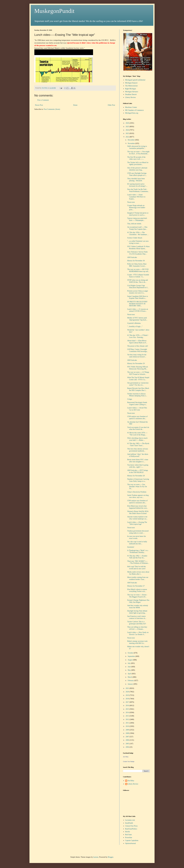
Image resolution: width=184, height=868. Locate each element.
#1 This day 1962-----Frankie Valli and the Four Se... (137, 557)
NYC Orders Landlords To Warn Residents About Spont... (138, 248)
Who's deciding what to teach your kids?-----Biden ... (137, 439)
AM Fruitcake (132, 257)
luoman (96, 857)
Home (75, 105)
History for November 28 (136, 476)
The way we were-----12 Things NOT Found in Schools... (138, 373)
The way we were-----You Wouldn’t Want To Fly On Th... (137, 487)
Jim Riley (126, 757)
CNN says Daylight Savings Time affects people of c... (137, 174)
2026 (128, 123)
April (130, 674)
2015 (128, 709)
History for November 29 (136, 363)
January (131, 684)
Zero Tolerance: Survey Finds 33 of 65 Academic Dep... (137, 253)
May (129, 670)
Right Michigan (131, 89)
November (131, 143)
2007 (128, 737)
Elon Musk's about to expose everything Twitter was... (137, 590)
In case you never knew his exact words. (137, 537)
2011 (128, 723)
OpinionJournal (131, 843)
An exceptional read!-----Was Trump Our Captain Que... (137, 228)
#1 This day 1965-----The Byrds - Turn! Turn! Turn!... (138, 445)
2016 (128, 706)
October (131, 653)
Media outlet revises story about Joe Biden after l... (138, 573)
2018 (128, 699)
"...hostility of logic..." (135, 326)
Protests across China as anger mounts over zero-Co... (138, 292)
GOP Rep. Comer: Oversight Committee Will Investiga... (138, 350)
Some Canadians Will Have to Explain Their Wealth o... (138, 297)
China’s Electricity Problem (137, 492)
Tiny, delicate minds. (134, 224)
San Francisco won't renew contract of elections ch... (137, 617)
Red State (128, 835)
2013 (128, 716)
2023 (128, 133)
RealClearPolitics (131, 829)
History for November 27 (136, 586)
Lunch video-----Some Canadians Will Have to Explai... (136, 197)
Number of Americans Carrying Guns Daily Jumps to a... (138, 480)
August (130, 660)
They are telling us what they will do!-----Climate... (137, 628)
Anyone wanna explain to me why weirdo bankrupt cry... (137, 518)
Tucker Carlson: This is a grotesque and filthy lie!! (137, 623)
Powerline (129, 838)
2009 (128, 730)
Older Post (112, 105)
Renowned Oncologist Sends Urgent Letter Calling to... (137, 403)
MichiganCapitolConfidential (135, 80)
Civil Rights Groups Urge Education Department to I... (138, 287)
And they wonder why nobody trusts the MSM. (138, 607)
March (130, 677)
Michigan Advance (132, 92)
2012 (128, 719)
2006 (128, 740)
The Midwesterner (131, 86)
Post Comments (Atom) (52, 109)
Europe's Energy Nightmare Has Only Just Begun (138, 601)
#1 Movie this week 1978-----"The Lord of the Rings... (137, 434)
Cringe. (130, 399)
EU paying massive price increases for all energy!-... (137, 185)
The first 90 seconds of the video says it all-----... (136, 158)
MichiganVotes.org (132, 113)
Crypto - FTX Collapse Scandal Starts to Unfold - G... (138, 276)
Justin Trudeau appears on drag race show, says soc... (138, 496)
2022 (128, 137)
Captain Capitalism (132, 840)
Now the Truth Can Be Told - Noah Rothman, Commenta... (138, 190)
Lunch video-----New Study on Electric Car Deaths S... (138, 633)
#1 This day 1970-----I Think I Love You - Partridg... (138, 336)
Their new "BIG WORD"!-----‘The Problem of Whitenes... (138, 562)
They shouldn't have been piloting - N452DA (136, 180)
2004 (128, 747)
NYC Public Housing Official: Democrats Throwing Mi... (138, 368)
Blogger (111, 857)
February (131, 680)
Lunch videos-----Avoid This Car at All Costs (137, 409)
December (131, 140)
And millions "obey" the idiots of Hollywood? (138, 455)
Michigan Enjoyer (131, 83)
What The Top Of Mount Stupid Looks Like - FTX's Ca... (138, 379)
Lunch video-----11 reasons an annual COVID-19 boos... (138, 310)
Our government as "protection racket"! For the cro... (138, 384)
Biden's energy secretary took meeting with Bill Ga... (137, 642)
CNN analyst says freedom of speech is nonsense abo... (137, 418)
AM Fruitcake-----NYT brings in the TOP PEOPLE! (138, 471)
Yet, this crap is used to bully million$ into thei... (137, 543)
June (129, 667)
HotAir (128, 832)
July (129, 663)
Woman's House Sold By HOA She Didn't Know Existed (138, 512)
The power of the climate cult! (138, 346)
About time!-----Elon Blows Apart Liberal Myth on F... (137, 342)
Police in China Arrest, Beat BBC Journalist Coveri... (137, 265)
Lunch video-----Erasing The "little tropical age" (137, 523)
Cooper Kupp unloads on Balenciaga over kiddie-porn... (136, 208)
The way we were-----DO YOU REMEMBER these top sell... (138, 270)
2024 (128, 130)
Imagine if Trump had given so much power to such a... (138, 214)
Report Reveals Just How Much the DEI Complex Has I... (138, 389)
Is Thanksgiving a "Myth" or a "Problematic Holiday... (138, 551)
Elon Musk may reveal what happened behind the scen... (138, 507)
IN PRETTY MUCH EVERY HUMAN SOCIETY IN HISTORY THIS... (137, 304)
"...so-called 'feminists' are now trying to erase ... (138, 242)
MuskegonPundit (54, 11)
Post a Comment (43, 100)
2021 (128, 688)
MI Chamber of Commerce (134, 110)
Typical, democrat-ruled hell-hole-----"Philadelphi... (137, 219)
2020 (128, 692)
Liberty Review (131, 97)
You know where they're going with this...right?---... (138, 466)
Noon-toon (131, 202)
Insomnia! (131, 547)
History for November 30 (136, 261)
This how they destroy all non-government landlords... (138, 450)
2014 (128, 712)
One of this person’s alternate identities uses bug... (137, 169)
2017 (128, 702)
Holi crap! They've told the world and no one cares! (137, 568)
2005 (128, 744)
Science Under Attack (135, 238)
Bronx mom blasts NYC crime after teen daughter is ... (138, 461)
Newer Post (39, 105)
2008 (128, 733)
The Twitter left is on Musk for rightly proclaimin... (138, 164)
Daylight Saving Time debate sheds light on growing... (137, 612)
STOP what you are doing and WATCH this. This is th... (138, 281)
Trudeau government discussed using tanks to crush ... (138, 532)
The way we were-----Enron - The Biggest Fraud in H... (137, 596)
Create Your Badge (129, 762)
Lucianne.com (130, 820)
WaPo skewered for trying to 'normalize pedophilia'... (137, 147)
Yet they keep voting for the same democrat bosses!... (137, 356)
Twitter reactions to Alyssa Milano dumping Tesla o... (137, 395)
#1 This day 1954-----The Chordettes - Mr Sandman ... (138, 233)
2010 (128, 726)
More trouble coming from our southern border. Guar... (138, 578)
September (131, 656)
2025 (128, 127)
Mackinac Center (131, 107)
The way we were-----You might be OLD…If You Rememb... (138, 153)
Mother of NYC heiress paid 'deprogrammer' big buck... (137, 319)
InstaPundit (129, 823)
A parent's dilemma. (134, 323)
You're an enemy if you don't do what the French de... (138, 428)
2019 (128, 695)
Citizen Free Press (131, 826)
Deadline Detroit (131, 94)
